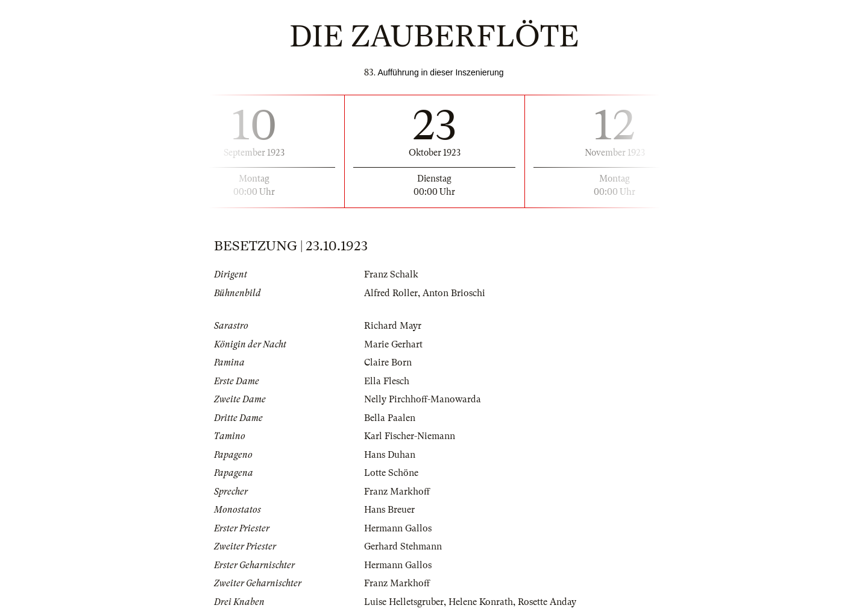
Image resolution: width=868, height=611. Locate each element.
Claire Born (388, 362)
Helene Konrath (481, 602)
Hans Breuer (389, 510)
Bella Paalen (390, 418)
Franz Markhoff (397, 492)
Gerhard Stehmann (403, 546)
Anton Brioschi (454, 293)
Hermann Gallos (398, 528)
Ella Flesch (387, 381)
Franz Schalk (391, 274)
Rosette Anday (547, 602)
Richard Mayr (393, 326)
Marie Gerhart (393, 344)
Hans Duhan (390, 455)
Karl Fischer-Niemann (410, 436)
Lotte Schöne (391, 473)
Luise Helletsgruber (404, 602)
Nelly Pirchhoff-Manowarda (423, 399)
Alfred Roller (391, 293)
